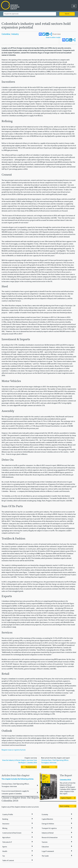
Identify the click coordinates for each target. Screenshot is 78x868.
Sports (5, 847)
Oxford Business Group (23, 5)
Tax (4, 856)
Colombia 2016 (65, 780)
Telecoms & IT (7, 842)
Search (67, 14)
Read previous (31, 767)
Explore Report (66, 798)
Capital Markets (47, 819)
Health (5, 851)
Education (45, 847)
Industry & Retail (48, 833)
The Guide (45, 856)
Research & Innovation (50, 838)
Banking (5, 819)
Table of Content (8, 861)
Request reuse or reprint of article (14, 750)
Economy (45, 815)
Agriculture (6, 838)
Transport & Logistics (49, 828)
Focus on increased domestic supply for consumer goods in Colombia (15, 792)
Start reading (64, 806)
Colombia (6, 34)
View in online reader (53, 38)
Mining (5, 828)
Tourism (45, 842)
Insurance (6, 824)
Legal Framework (48, 851)
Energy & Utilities (48, 824)
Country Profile (8, 815)
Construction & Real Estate (12, 833)
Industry (15, 34)
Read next (46, 767)
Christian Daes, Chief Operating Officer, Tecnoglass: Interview (15, 785)
